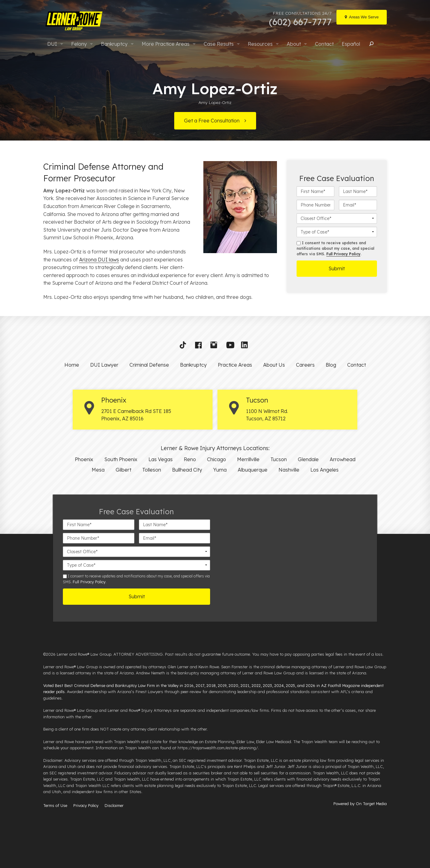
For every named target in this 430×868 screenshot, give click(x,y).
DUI (52, 44)
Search (370, 44)
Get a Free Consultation (212, 121)
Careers (305, 365)
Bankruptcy (114, 44)
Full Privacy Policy (343, 254)
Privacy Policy (86, 805)
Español (351, 44)
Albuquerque (253, 470)
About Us (274, 365)
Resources (260, 44)
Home (72, 365)
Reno (190, 459)
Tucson (279, 459)
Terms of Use (55, 805)
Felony (79, 44)
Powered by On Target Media (360, 804)
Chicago (217, 459)
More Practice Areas (166, 44)
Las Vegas (161, 459)
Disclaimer (114, 805)
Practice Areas (235, 365)
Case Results (219, 44)
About (294, 44)
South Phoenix (121, 459)
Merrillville (248, 459)
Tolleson (152, 470)
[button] (185, 346)
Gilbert (123, 470)
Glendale (308, 459)
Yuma (220, 470)
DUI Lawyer (104, 365)
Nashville (289, 470)
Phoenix (84, 459)
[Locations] (362, 17)
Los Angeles (324, 470)
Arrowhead (343, 459)
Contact (324, 44)
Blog (331, 365)
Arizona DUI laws (99, 260)
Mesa (98, 470)
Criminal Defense (149, 365)
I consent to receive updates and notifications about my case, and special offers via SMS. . (335, 249)
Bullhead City (187, 470)
